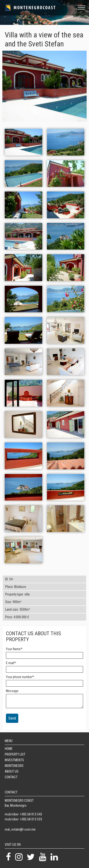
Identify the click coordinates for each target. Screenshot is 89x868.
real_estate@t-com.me (20, 829)
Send (12, 718)
